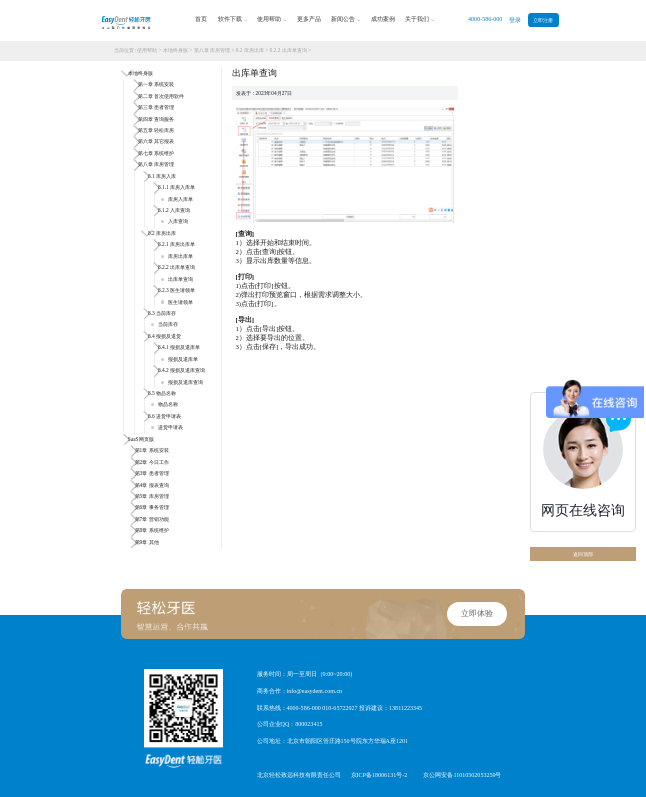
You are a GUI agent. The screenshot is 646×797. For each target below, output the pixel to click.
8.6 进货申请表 (164, 416)
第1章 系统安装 (152, 450)
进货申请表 (166, 427)
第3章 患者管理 (152, 473)
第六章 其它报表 (156, 141)
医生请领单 (176, 302)
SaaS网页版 (141, 439)
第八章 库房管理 (212, 50)
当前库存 (164, 324)
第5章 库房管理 (152, 496)
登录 (515, 20)
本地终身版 (175, 50)
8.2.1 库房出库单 (176, 244)
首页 (201, 19)
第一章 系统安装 (156, 84)
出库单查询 (176, 279)
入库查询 (174, 221)
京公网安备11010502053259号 (462, 775)
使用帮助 (271, 20)
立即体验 (477, 613)
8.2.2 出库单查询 (288, 50)
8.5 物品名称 (162, 393)
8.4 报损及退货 (164, 336)
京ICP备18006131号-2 (379, 775)
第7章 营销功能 (152, 519)
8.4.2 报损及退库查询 (181, 370)
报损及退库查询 (181, 382)
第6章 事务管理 (152, 507)
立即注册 (543, 20)
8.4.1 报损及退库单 (179, 347)
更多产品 (309, 19)
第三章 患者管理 (156, 107)
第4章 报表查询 (152, 485)
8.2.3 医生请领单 (176, 290)
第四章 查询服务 (156, 119)
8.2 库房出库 (250, 50)
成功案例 (383, 19)
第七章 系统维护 (156, 153)
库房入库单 (176, 199)
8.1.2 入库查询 (174, 210)
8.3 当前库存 (162, 313)
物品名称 (164, 404)
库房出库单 (176, 256)
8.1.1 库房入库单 (176, 187)
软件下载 (232, 20)
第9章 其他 (147, 542)
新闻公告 (345, 20)
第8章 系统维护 (152, 530)
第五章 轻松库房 (156, 130)
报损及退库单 (179, 359)
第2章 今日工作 (152, 462)
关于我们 (419, 20)
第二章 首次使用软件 (161, 96)
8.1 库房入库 (162, 176)
